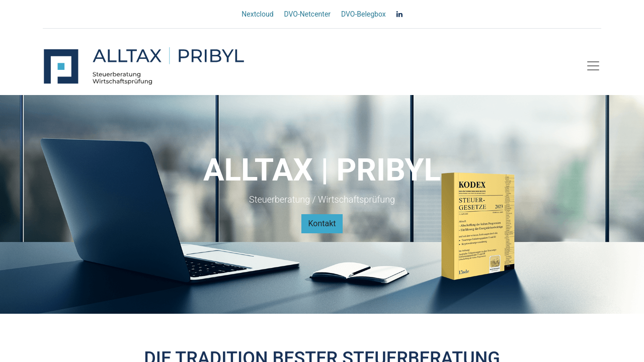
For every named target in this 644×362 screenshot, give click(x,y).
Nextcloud (257, 14)
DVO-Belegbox (364, 14)
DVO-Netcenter (307, 14)
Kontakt (322, 223)
